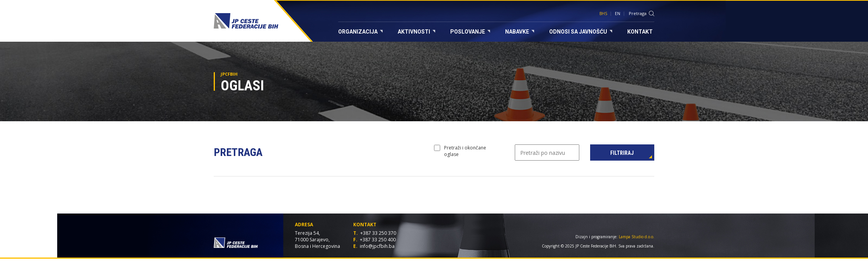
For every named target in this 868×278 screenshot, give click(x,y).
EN (618, 14)
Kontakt (640, 32)
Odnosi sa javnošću (581, 32)
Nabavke (520, 32)
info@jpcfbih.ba (377, 246)
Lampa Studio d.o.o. (637, 237)
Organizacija (360, 32)
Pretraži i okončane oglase (460, 151)
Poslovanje (470, 32)
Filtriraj (622, 153)
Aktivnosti (416, 32)
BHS (603, 14)
